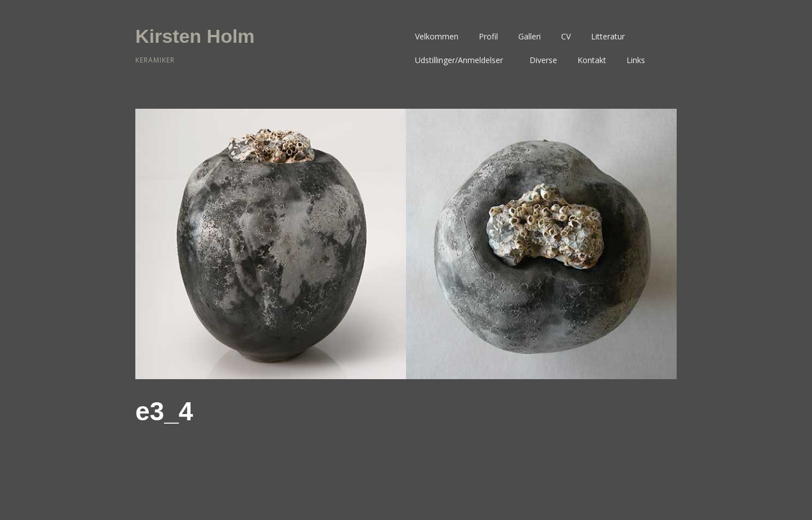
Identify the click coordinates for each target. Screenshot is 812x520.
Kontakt (592, 60)
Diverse (543, 60)
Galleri (529, 36)
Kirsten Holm (195, 36)
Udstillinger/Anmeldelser (459, 60)
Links (636, 60)
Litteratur (608, 36)
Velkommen (437, 36)
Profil (488, 36)
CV (566, 36)
